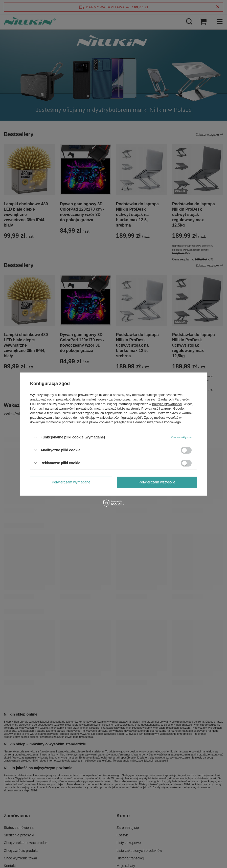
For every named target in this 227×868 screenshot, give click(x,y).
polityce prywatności (167, 404)
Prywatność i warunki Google (163, 408)
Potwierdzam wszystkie (157, 482)
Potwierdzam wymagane (71, 482)
